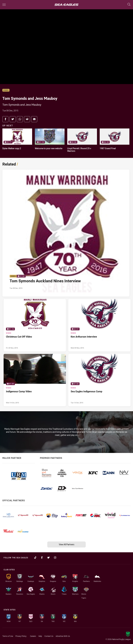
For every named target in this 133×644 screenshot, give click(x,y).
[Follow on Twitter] (48, 558)
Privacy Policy (21, 636)
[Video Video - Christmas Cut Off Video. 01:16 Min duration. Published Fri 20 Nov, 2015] (35, 325)
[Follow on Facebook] (42, 558)
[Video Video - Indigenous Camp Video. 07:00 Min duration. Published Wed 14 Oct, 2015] (35, 380)
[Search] (129, 5)
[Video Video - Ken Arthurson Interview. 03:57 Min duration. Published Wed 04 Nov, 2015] (99, 325)
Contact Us (49, 636)
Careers (33, 636)
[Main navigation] (4, 5)
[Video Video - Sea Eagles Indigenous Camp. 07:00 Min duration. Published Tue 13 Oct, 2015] (99, 380)
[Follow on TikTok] (35, 558)
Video (6, 90)
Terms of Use (8, 636)
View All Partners (67, 544)
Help (40, 636)
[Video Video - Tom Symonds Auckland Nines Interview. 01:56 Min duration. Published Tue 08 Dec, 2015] (66, 233)
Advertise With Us (63, 636)
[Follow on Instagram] (55, 558)
